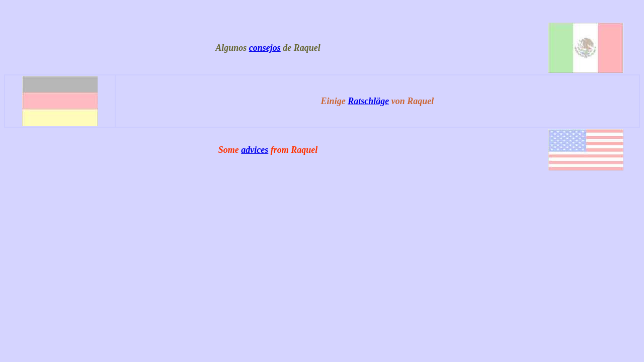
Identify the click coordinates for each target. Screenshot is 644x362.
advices (255, 150)
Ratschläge (368, 101)
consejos (265, 48)
